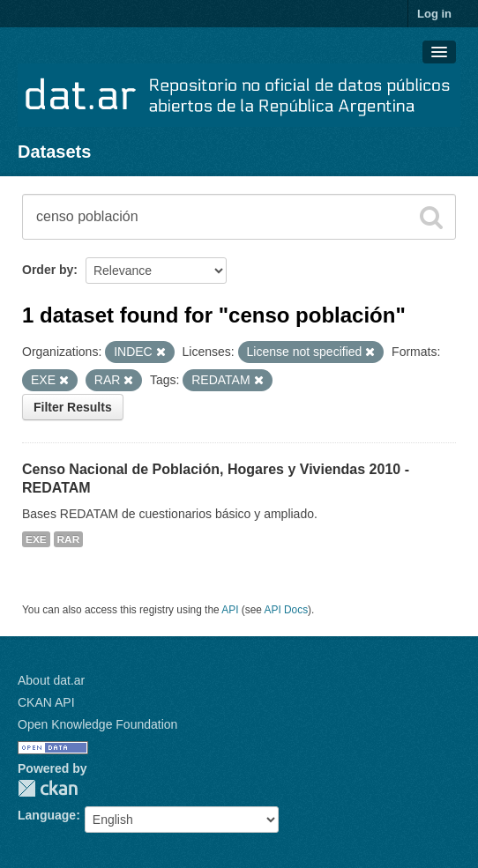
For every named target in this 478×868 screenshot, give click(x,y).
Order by (48, 270)
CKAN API (46, 702)
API (230, 610)
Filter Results (73, 407)
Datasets (54, 152)
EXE (36, 539)
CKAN (48, 788)
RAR (69, 539)
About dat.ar (51, 680)
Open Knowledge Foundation (97, 724)
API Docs (287, 610)
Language (47, 815)
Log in (434, 14)
